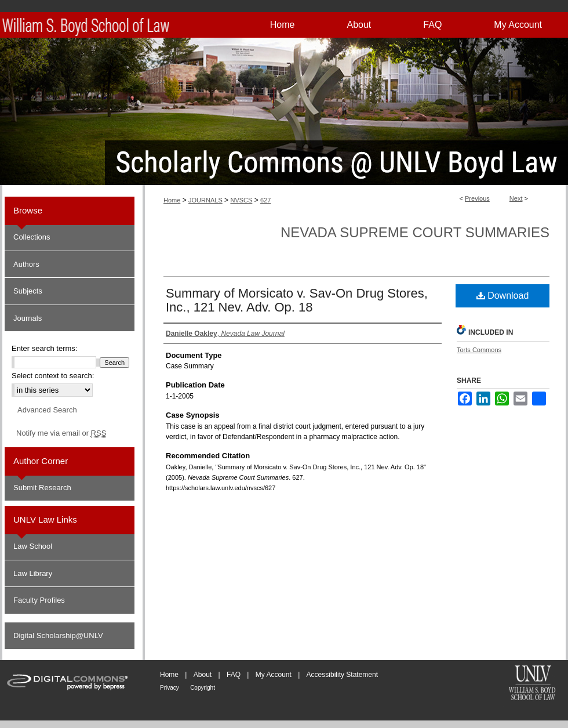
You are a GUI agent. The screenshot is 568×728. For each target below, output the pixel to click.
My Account (274, 675)
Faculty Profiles (39, 600)
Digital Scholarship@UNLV (58, 635)
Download (503, 296)
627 (265, 200)
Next (516, 198)
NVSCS (241, 200)
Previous (477, 198)
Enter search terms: (44, 348)
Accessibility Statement (342, 675)
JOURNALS (205, 200)
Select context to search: (53, 376)
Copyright (203, 688)
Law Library (33, 573)
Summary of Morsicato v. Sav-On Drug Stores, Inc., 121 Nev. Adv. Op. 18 (297, 300)
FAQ (234, 675)
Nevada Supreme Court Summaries (415, 232)
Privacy (170, 688)
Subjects (28, 291)
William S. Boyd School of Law (532, 684)
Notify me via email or (61, 433)
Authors (26, 264)
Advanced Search (47, 410)
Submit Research (42, 488)
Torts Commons (479, 350)
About (203, 675)
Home (172, 200)
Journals (28, 318)
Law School (33, 546)
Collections (32, 237)
